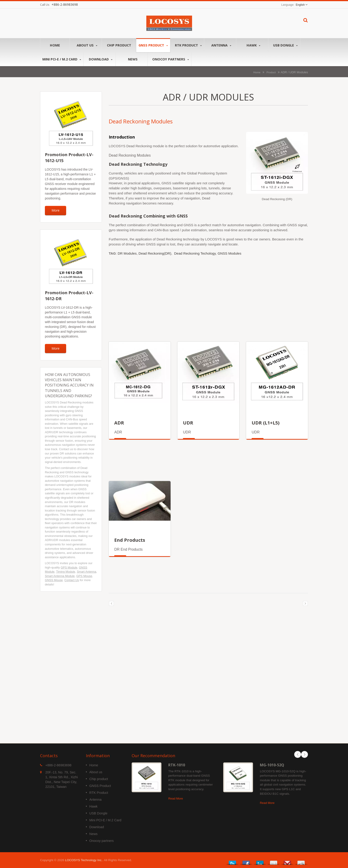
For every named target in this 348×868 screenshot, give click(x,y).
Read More (176, 799)
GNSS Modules (229, 253)
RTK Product (188, 45)
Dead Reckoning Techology (195, 253)
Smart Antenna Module (60, 576)
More (56, 210)
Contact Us (72, 580)
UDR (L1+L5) (266, 423)
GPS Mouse (84, 576)
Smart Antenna (86, 572)
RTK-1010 (177, 765)
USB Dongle (285, 45)
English (300, 5)
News (133, 59)
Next (304, 754)
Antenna (221, 45)
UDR (188, 423)
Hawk (253, 45)
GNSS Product (153, 45)
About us (87, 45)
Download (101, 59)
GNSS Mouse (54, 580)
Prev (298, 754)
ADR (119, 423)
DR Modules (127, 253)
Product (271, 72)
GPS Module (69, 567)
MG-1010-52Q (272, 765)
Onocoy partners (171, 59)
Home (55, 45)
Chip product (119, 45)
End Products (130, 540)
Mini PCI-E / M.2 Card (62, 59)
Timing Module (66, 572)
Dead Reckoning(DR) (155, 253)
